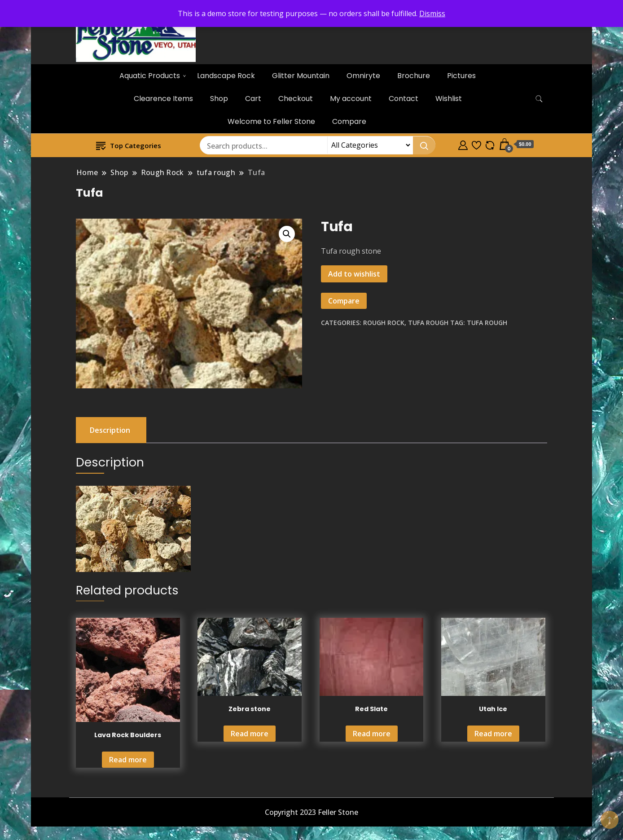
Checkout (296, 99)
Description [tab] (110, 430)
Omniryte (363, 76)
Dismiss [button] (432, 13)
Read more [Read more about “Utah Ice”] (493, 734)
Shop (219, 99)
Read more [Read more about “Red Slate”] (372, 734)
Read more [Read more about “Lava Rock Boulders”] (128, 760)
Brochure (414, 76)
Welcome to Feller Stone (271, 121)
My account (351, 99)
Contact (404, 99)
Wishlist (449, 99)
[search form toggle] (539, 99)
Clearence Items (163, 99)
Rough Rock (384, 323)
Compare (349, 121)
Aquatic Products (150, 76)
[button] (287, 234)
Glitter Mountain (301, 76)
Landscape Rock (226, 76)
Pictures (461, 76)
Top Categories (129, 145)
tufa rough (428, 323)
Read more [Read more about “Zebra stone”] (250, 734)
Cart (253, 99)
